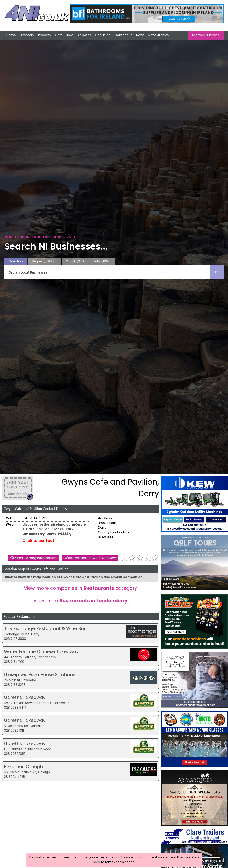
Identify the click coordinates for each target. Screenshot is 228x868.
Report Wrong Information (35, 558)
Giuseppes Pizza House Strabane (40, 674)
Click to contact (38, 541)
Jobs (70, 35)
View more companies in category (81, 588)
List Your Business (206, 35)
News (140, 35)
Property (45, 35)
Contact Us (123, 35)
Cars (59, 35)
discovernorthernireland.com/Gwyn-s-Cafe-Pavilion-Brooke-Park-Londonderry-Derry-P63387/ (55, 529)
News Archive (159, 35)
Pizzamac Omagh (23, 766)
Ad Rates (84, 35)
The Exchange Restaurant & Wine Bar (45, 628)
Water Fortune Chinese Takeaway (41, 651)
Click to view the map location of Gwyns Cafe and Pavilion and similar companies (73, 577)
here (96, 862)
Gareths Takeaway (25, 697)
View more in (80, 601)
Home (11, 35)
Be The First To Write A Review (92, 558)
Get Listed (103, 35)
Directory (27, 35)
